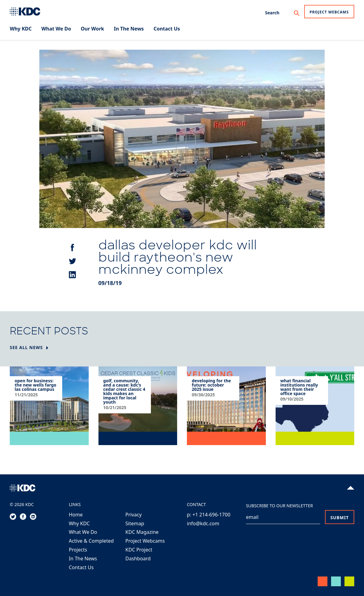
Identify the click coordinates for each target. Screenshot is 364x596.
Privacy (133, 515)
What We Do (83, 532)
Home (76, 515)
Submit (340, 517)
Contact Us (81, 567)
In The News (83, 559)
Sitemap (135, 523)
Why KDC (79, 523)
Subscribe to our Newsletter (280, 506)
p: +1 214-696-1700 (209, 515)
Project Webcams (329, 12)
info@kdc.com (203, 523)
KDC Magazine (142, 532)
